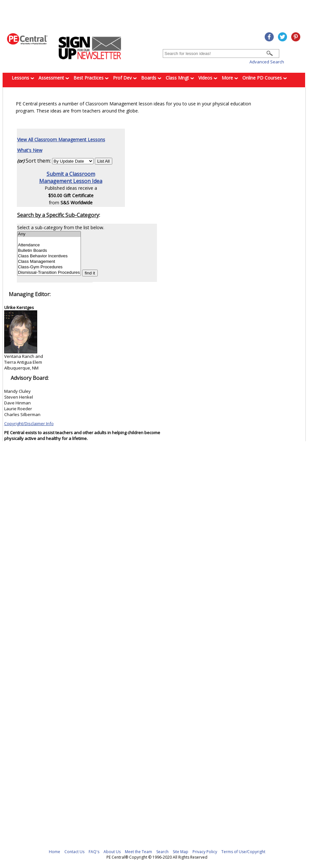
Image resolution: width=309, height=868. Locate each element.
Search (162, 852)
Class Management (49, 262)
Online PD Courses (265, 78)
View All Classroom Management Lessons (61, 139)
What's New (30, 150)
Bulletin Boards (49, 251)
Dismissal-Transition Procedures (49, 273)
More (230, 78)
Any (49, 234)
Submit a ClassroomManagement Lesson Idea (71, 177)
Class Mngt (180, 78)
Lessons (23, 78)
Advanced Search (267, 62)
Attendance (49, 245)
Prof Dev (125, 78)
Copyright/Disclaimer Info (29, 423)
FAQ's (94, 852)
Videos (208, 78)
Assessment (54, 78)
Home (55, 852)
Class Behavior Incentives (49, 256)
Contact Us (74, 852)
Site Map (181, 852)
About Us (112, 852)
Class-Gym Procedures (49, 267)
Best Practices (91, 78)
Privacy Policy (205, 852)
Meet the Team (138, 852)
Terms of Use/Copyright (243, 852)
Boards (151, 78)
